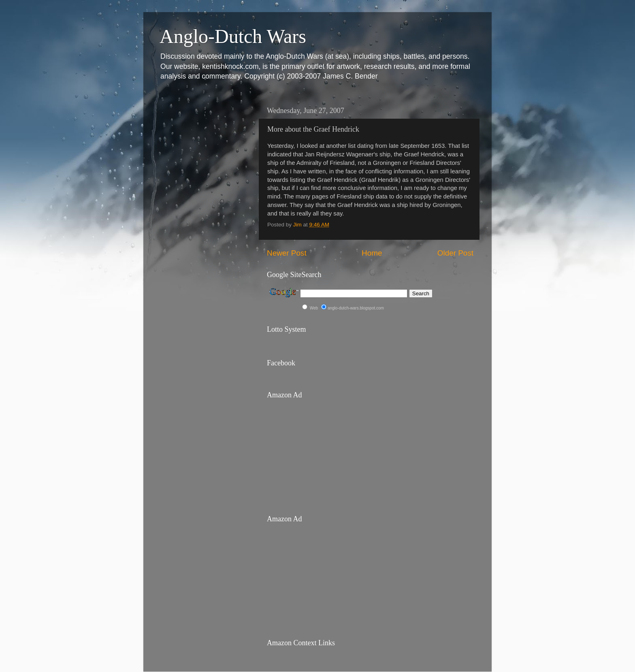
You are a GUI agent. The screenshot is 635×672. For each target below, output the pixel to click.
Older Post (455, 253)
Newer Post (287, 253)
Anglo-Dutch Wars (233, 36)
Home (372, 253)
